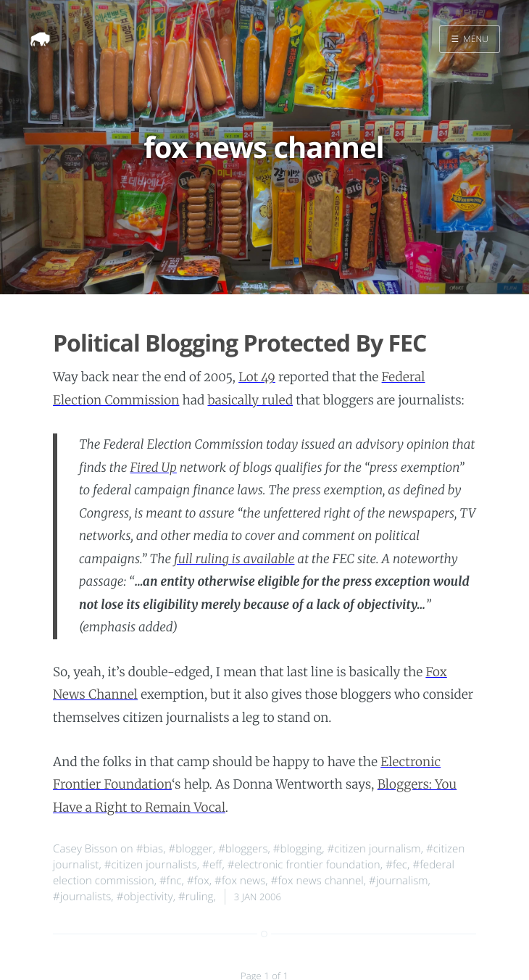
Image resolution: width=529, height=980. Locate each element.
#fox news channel (317, 881)
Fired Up (153, 468)
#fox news (240, 881)
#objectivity (145, 897)
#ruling (196, 897)
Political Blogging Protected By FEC (239, 343)
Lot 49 (257, 377)
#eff (212, 865)
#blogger (191, 849)
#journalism (399, 881)
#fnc (171, 881)
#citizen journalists (151, 865)
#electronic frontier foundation (304, 865)
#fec (396, 865)
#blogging (297, 849)
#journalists (82, 897)
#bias (150, 849)
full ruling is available (234, 559)
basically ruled (250, 400)
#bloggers (243, 849)
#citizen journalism (374, 849)
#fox (198, 881)
